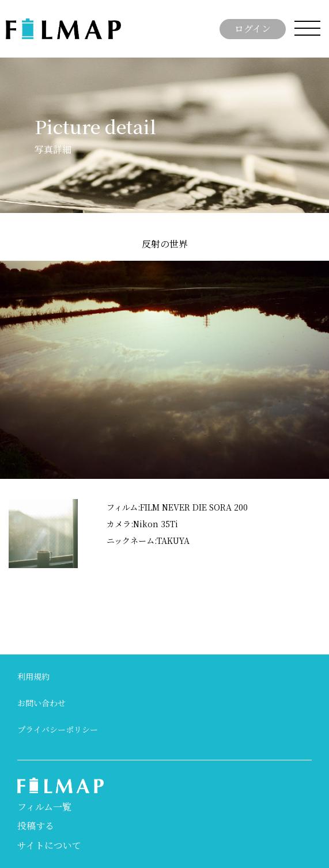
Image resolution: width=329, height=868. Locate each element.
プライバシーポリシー (58, 729)
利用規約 (33, 676)
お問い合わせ (41, 703)
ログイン (253, 28)
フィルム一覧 (44, 807)
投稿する (36, 826)
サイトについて (49, 845)
